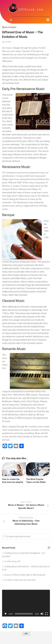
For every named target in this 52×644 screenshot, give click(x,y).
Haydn (44, 313)
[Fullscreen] (46, 614)
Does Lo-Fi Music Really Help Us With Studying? (25, 575)
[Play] (6, 614)
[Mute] (42, 614)
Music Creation (9, 27)
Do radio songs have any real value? (20, 580)
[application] (26, 603)
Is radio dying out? (12, 561)
